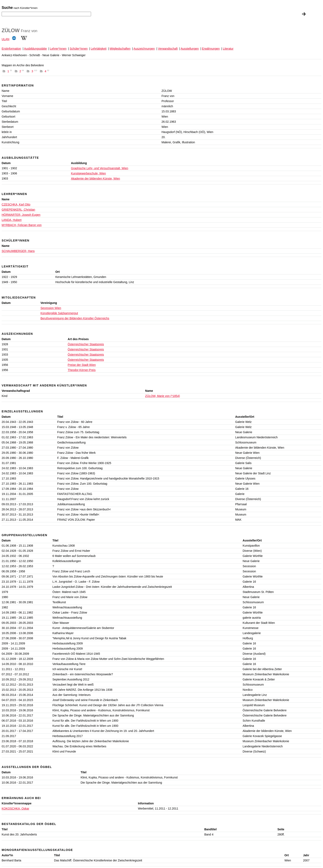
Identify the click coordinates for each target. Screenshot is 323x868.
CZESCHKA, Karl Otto (16, 204)
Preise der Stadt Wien (82, 365)
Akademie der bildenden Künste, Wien (95, 178)
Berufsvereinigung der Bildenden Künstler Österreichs (75, 318)
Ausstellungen (190, 49)
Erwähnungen (211, 49)
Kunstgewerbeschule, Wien (88, 173)
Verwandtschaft (168, 49)
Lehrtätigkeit (99, 49)
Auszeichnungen (144, 49)
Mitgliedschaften (120, 49)
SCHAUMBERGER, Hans (18, 251)
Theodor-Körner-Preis (82, 370)
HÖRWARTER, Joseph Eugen (21, 215)
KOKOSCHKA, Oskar (15, 808)
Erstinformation (11, 49)
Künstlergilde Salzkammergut (59, 313)
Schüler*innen (79, 49)
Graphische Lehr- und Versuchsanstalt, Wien (99, 168)
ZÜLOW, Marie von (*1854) (163, 396)
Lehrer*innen (58, 49)
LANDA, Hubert (12, 220)
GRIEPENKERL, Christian (18, 210)
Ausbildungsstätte (36, 49)
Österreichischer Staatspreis (86, 344)
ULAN (5, 39)
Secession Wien (51, 308)
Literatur (228, 49)
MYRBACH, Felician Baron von (22, 225)
